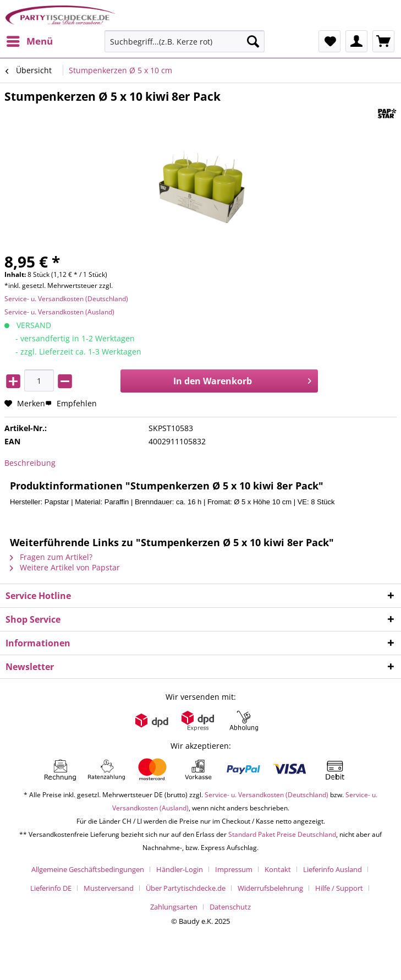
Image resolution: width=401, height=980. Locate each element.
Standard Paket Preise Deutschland (282, 834)
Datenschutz (230, 907)
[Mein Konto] (356, 41)
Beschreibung (30, 463)
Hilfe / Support (339, 888)
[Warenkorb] (383, 41)
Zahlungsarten (174, 907)
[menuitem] (29, 41)
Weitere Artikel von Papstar (65, 567)
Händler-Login (180, 869)
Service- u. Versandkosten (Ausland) (59, 312)
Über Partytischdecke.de (186, 888)
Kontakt (278, 869)
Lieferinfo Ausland (333, 869)
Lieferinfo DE (51, 888)
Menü (30, 40)
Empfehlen (71, 403)
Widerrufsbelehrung (270, 888)
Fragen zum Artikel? (51, 557)
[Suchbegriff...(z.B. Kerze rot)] (185, 41)
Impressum (234, 869)
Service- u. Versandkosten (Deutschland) (66, 299)
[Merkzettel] (329, 41)
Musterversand (109, 888)
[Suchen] (253, 41)
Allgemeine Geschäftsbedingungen (88, 869)
